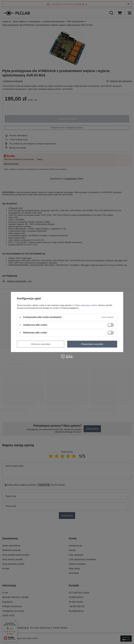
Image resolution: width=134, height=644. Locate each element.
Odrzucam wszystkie (41, 344)
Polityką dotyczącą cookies (85, 305)
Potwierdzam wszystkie (92, 344)
